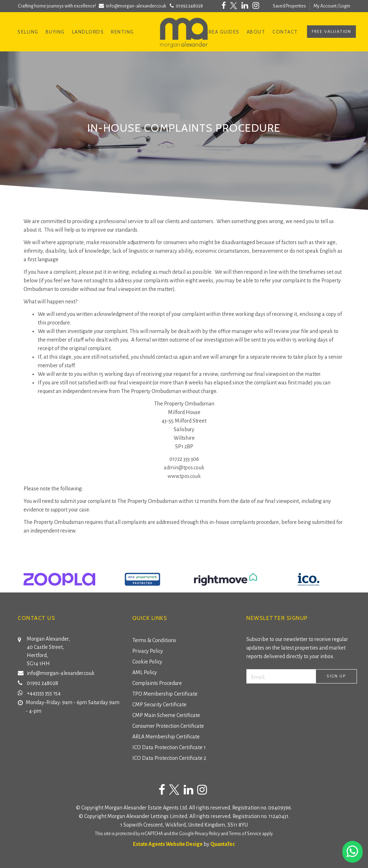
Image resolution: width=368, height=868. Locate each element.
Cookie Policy (147, 662)
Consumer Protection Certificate (168, 726)
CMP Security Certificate (159, 705)
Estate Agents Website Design (168, 844)
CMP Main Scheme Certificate (166, 715)
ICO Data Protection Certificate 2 (169, 758)
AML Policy (145, 672)
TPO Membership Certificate (165, 694)
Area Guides (222, 32)
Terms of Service (245, 834)
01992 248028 (186, 6)
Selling (28, 32)
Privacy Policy (148, 651)
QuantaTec (223, 844)
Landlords (88, 32)
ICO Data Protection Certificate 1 (169, 747)
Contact (285, 32)
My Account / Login (332, 6)
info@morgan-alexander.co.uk (133, 6)
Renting (122, 32)
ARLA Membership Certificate (166, 737)
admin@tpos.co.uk (184, 468)
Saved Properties (289, 6)
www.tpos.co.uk (184, 476)
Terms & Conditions (154, 640)
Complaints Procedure (157, 683)
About (256, 32)
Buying (55, 32)
